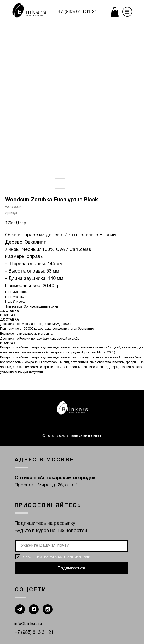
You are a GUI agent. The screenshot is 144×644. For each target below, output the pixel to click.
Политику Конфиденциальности (66, 557)
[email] (71, 546)
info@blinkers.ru (28, 624)
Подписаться (71, 568)
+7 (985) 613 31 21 (77, 12)
